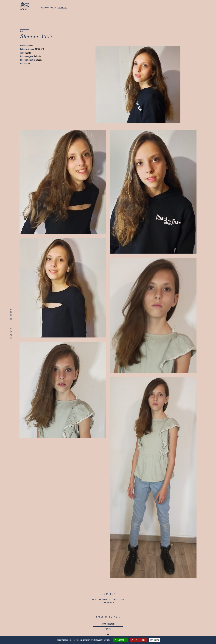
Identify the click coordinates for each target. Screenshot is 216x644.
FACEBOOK (11, 333)
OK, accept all (120, 640)
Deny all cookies (138, 640)
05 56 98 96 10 (108, 603)
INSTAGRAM (11, 315)
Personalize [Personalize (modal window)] (154, 640)
